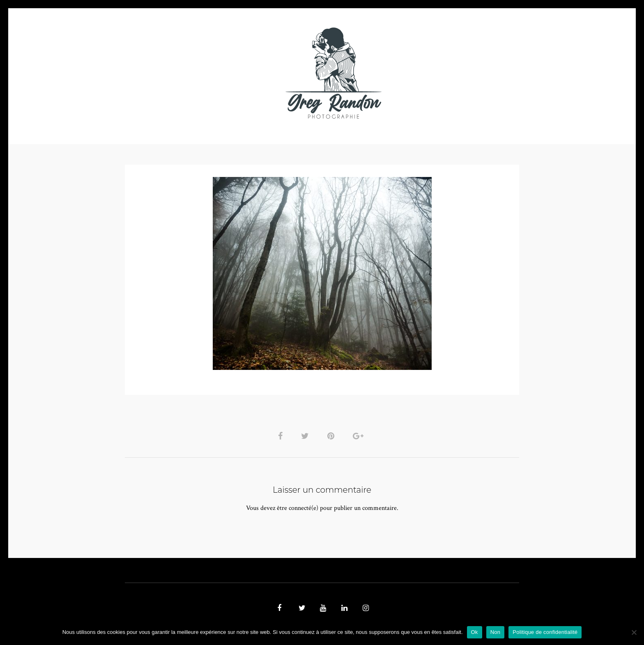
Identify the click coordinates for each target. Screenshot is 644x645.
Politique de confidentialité (545, 632)
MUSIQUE (257, 73)
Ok (475, 632)
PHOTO (177, 73)
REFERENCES (464, 73)
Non (496, 632)
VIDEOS (218, 73)
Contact (417, 73)
